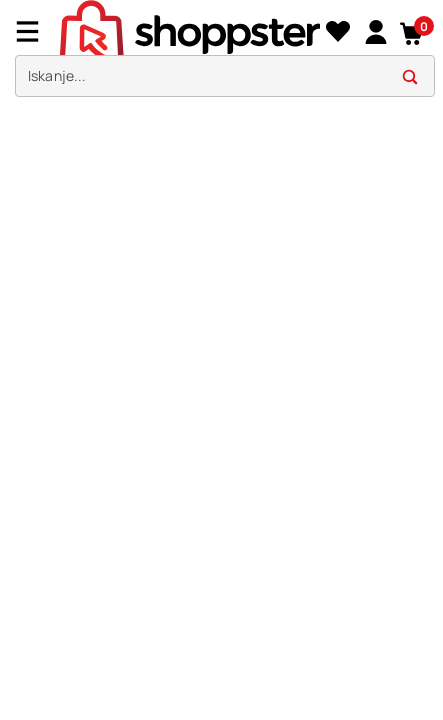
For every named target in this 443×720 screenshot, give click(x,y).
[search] (225, 76)
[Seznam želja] (337, 32)
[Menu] (35, 31)
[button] (412, 32)
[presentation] (221, 53)
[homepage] (190, 29)
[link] (375, 31)
